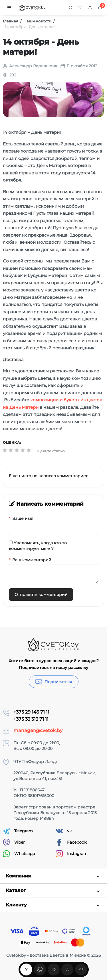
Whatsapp (19, 854)
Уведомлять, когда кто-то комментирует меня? (38, 546)
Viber (14, 842)
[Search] (71, 8)
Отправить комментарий (41, 595)
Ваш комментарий (32, 560)
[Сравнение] (81, 969)
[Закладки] (67, 969)
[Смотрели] (40, 969)
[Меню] (9, 8)
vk (64, 831)
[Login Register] (90, 8)
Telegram (18, 831)
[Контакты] (80, 8)
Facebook (71, 842)
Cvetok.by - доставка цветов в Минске (46, 955)
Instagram (72, 854)
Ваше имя (23, 518)
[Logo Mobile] (32, 8)
